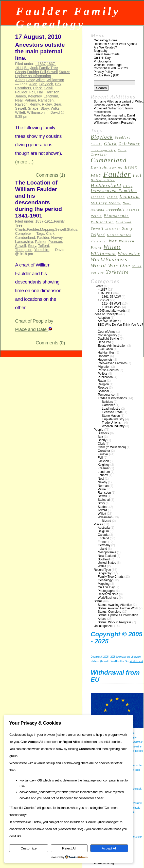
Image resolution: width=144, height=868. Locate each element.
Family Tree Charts (107, 54)
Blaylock (31, 68)
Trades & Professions (112, 398)
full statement (136, 661)
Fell (43, 72)
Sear (58, 104)
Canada (103, 535)
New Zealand (107, 556)
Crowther (104, 451)
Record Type (102, 570)
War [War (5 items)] (113, 241)
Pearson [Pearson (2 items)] (133, 210)
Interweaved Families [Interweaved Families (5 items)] (114, 191)
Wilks (55, 108)
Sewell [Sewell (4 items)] (97, 228)
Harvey (57, 238)
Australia (104, 528)
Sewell (52, 72)
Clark (38, 88)
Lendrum (51, 96)
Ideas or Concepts (106, 314)
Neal (19, 100)
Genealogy (105, 580)
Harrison (52, 92)
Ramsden (46, 100)
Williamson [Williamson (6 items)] (103, 254)
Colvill (48, 88)
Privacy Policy (103, 72)
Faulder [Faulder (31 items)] (117, 174)
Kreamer (104, 468)
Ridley (47, 104)
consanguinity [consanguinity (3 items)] (103, 150)
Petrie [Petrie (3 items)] (96, 216)
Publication (105, 377)
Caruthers (23, 88)
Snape (33, 108)
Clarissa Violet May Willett (111, 105)
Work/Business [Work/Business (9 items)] (109, 259)
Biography (101, 51)
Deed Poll (104, 342)
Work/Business (108, 598)
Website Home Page (108, 65)
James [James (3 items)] (112, 197)
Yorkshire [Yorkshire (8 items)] (118, 272)
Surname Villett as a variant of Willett (119, 102)
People (98, 430)
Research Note (108, 594)
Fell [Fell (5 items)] (137, 175)
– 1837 (103, 290)
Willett (40, 80)
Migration (104, 367)
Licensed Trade (112, 412)
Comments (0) (50, 343)
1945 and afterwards (112, 311)
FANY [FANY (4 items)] (96, 175)
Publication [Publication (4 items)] (102, 222)
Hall (40, 92)
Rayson (21, 104)
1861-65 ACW (111, 297)
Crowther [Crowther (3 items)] (99, 155)
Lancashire (24, 242)
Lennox (103, 475)
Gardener (108, 405)
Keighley (35, 96)
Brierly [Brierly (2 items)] (96, 144)
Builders (107, 402)
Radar (102, 381)
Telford (43, 246)
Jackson (103, 461)
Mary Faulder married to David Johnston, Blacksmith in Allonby (115, 117)
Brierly (102, 440)
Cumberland (25, 238)
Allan (33, 84)
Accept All (109, 848)
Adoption (104, 318)
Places (98, 524)
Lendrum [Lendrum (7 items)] (130, 196)
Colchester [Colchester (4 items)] (129, 144)
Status (98, 601)
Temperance (106, 395)
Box (58, 84)
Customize (29, 848)
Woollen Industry (113, 426)
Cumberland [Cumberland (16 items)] (109, 160)
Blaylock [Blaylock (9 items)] (102, 137)
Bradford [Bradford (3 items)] (123, 138)
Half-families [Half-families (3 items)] (103, 180)
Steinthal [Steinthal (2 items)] (113, 229)
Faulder (33, 72)
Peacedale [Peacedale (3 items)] (116, 210)
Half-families (106, 353)
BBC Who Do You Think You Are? (121, 325)
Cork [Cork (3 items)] (122, 150)
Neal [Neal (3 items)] (127, 203)
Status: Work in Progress (115, 622)
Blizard (107, 521)
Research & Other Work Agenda (115, 44)
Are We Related (109, 321)
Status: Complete (110, 612)
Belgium (103, 531)
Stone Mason (111, 416)
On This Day (102, 58)
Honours (104, 356)
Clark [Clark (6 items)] (110, 144)
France (103, 542)
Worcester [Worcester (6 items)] (129, 254)
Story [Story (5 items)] (127, 228)
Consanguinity (107, 335)
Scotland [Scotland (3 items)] (124, 222)
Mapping (47, 229)
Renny (35, 104)
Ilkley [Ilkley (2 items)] (128, 186)
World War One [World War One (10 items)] (111, 265)
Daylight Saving (108, 339)
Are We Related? (105, 47)
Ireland (103, 549)
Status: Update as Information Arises (43, 76)
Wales (102, 566)
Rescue (103, 388)
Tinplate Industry (113, 419)
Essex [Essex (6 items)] (131, 167)
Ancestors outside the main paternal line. (40, 51)
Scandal (103, 391)
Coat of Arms (107, 332)
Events (98, 286)
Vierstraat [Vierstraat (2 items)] (99, 241)
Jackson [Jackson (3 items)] (98, 197)
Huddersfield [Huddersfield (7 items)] (106, 186)
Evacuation (105, 349)
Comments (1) (50, 175)
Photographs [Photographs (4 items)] (116, 216)
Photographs (102, 61)
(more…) (24, 162)
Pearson (55, 242)
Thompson (24, 250)
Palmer (30, 100)
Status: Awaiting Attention (115, 605)
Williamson (55, 80)
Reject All (69, 848)
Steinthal (104, 500)
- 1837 (41, 64)
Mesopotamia (107, 552)
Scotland (104, 559)
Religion (103, 384)
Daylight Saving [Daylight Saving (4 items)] (107, 167)
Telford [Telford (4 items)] (98, 235)
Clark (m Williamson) (112, 447)
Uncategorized (104, 626)
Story (31, 80)
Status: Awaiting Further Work (118, 608)
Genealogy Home (106, 40)
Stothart (103, 507)
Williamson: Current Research (114, 123)
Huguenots (105, 360)
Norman (103, 486)
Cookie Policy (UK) (107, 75)
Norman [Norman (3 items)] (98, 210)
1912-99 (103, 300)
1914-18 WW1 (112, 304)
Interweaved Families (112, 363)
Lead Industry (111, 409)
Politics (103, 374)
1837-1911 (44, 221)
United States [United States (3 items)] (119, 235)
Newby (103, 482)
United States (107, 563)
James (21, 96)
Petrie (102, 489)
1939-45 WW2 (112, 307)
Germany (104, 545)
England (103, 538)
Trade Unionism (113, 423)
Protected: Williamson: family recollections (113, 110)
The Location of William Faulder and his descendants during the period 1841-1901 (39, 199)
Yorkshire (42, 250)
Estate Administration (112, 346)
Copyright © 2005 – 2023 (111, 68)
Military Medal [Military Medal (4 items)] (106, 203)
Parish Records (108, 370)
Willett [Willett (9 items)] (112, 247)
